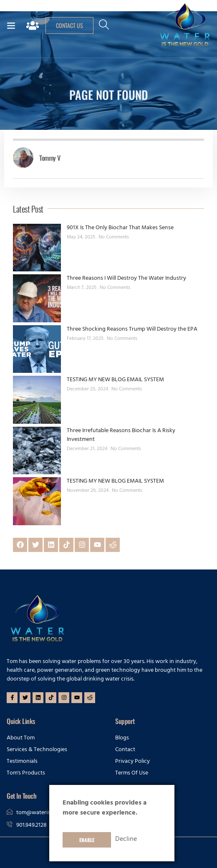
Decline (126, 840)
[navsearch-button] (104, 28)
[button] (11, 25)
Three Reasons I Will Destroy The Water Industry (126, 279)
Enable (87, 840)
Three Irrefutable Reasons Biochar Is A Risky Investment (121, 435)
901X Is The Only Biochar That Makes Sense (120, 228)
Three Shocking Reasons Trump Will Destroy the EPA (132, 330)
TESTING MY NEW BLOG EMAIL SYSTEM (115, 380)
